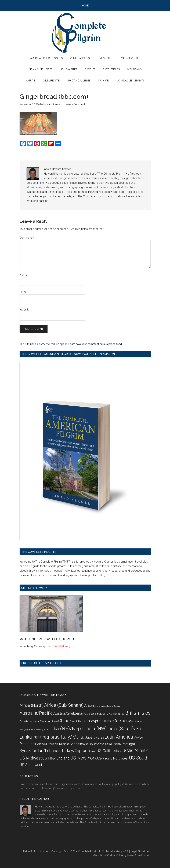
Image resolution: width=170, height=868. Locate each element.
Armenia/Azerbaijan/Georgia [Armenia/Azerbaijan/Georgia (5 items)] (108, 706)
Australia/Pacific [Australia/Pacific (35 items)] (36, 713)
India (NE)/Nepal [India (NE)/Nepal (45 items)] (66, 729)
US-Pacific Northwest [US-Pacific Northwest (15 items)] (113, 758)
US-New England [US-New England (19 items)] (56, 758)
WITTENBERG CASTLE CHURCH (47, 639)
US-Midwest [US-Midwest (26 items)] (31, 758)
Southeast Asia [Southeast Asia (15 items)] (100, 744)
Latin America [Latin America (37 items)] (119, 737)
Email (23, 292)
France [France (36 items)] (106, 721)
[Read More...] (62, 646)
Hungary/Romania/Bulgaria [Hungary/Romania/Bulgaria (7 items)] (34, 729)
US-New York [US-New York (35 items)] (83, 758)
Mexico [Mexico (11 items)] (138, 738)
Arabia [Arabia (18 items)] (89, 705)
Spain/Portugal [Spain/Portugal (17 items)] (123, 744)
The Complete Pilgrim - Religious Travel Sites (85, 33)
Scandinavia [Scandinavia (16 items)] (79, 744)
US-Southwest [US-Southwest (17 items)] (31, 765)
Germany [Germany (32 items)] (122, 721)
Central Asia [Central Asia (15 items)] (49, 721)
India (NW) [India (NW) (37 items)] (96, 729)
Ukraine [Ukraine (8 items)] (92, 751)
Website (25, 310)
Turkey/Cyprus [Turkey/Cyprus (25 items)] (74, 751)
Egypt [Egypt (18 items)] (94, 721)
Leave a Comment (75, 104)
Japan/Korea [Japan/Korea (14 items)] (95, 738)
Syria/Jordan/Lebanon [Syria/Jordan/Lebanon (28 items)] (40, 751)
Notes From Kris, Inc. (139, 855)
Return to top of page (35, 851)
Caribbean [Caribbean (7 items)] (34, 722)
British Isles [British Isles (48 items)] (138, 713)
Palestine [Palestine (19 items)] (27, 744)
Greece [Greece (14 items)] (137, 721)
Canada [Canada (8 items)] (24, 721)
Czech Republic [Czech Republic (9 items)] (79, 721)
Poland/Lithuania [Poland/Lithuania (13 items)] (47, 744)
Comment (27, 238)
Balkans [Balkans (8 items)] (91, 714)
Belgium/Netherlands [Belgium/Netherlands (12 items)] (111, 714)
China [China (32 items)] (64, 721)
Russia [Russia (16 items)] (64, 744)
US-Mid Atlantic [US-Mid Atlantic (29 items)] (134, 751)
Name (23, 275)
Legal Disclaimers (141, 851)
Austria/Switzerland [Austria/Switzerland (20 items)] (70, 713)
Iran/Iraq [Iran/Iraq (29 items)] (41, 737)
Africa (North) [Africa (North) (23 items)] (32, 705)
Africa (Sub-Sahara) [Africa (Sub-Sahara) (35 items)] (64, 705)
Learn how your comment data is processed (95, 344)
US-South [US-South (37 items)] (139, 758)
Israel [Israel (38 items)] (55, 737)
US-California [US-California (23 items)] (108, 751)
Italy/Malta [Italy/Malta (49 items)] (73, 737)
